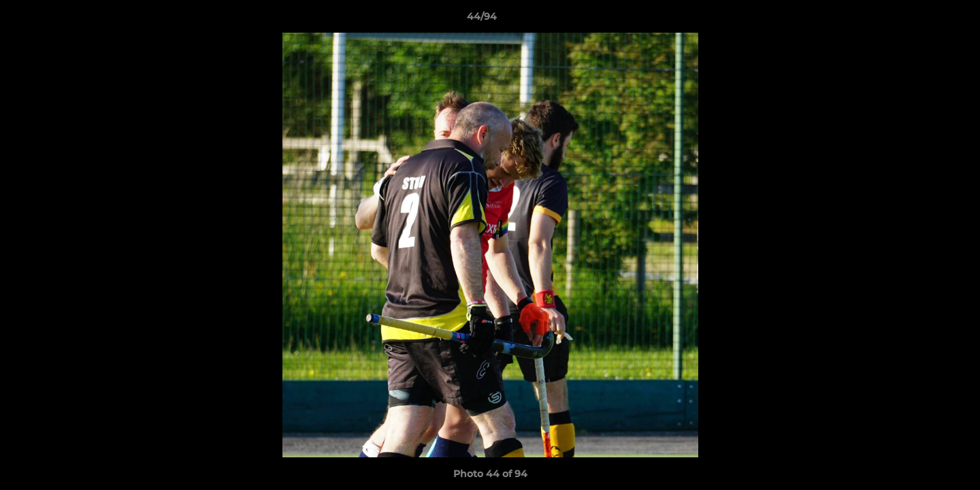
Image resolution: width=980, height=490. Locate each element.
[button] (923, 20)
